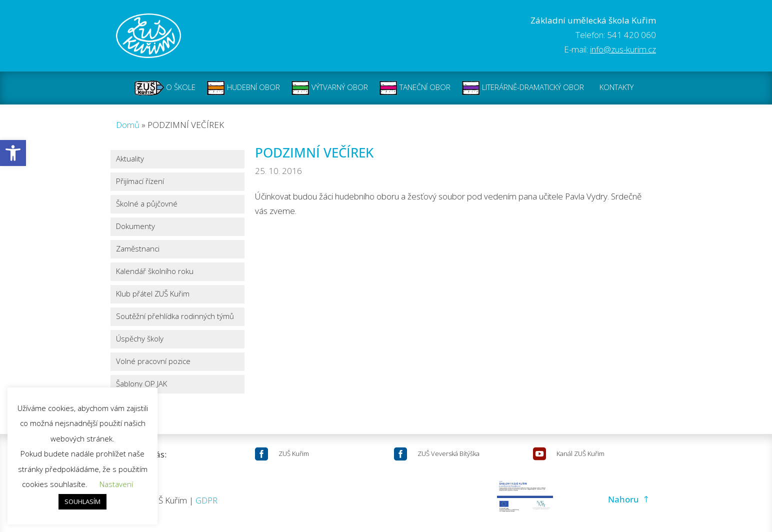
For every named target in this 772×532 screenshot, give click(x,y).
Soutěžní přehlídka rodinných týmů (175, 317)
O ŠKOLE (165, 88)
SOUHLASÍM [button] (82, 501)
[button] (13, 153)
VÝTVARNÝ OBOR (329, 88)
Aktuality (130, 159)
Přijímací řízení (140, 182)
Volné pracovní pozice (153, 362)
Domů (128, 125)
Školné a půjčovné (147, 204)
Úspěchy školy (140, 339)
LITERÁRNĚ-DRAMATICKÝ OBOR (523, 88)
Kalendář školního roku (155, 272)
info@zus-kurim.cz (623, 49)
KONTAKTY (616, 88)
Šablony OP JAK (141, 384)
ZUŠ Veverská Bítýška (448, 453)
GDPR (206, 500)
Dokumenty (135, 227)
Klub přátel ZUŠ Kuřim (153, 294)
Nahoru (623, 499)
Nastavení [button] (116, 484)
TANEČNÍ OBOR (415, 88)
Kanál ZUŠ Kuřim (580, 453)
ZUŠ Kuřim (294, 453)
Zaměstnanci (138, 249)
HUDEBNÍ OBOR (243, 88)
